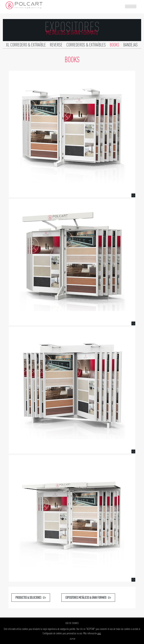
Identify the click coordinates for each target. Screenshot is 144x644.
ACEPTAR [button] (73, 639)
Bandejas (130, 45)
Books (115, 45)
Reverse (56, 45)
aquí (99, 633)
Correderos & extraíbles (86, 45)
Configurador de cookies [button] (52, 633)
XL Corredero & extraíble (26, 45)
